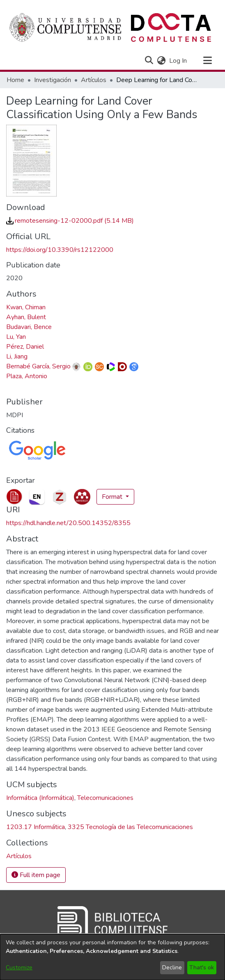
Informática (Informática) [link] (40, 798)
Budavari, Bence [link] (29, 327)
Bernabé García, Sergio (38, 366)
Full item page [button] (36, 875)
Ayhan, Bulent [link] (26, 317)
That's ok (202, 967)
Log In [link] (178, 61)
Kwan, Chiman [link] (26, 307)
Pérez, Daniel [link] (25, 347)
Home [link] (15, 80)
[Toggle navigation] (207, 61)
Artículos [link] (94, 80)
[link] (70, 221)
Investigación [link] (53, 80)
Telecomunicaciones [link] (105, 798)
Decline (172, 967)
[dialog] (112, 957)
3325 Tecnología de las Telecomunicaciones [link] (130, 827)
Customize (19, 967)
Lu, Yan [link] (16, 337)
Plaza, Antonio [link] (27, 376)
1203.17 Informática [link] (36, 827)
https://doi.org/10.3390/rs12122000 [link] (60, 250)
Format (113, 497)
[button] (149, 61)
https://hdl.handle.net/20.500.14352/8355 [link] (68, 523)
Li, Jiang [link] (17, 356)
